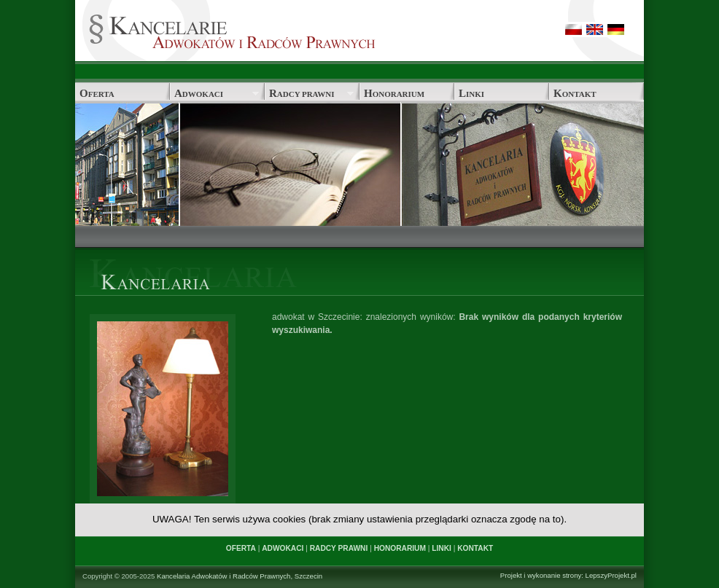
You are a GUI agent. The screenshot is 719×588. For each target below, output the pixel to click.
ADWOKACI (283, 548)
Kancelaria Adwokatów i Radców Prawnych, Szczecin (240, 576)
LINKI (442, 548)
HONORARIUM (400, 548)
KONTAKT (475, 548)
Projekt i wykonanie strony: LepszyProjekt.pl (568, 575)
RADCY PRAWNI (339, 548)
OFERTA (241, 548)
